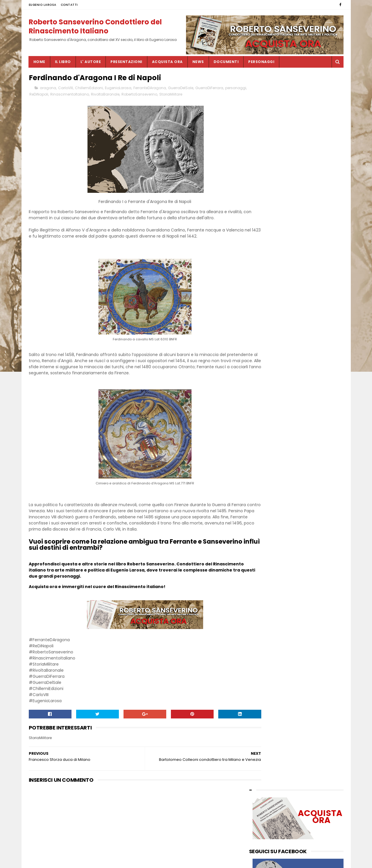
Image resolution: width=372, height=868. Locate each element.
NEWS (198, 62)
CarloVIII (66, 89)
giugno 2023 (261, 332)
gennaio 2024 (263, 302)
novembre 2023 (265, 308)
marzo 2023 (261, 344)
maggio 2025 (262, 255)
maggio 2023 (262, 338)
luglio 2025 (260, 243)
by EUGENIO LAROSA (268, 392)
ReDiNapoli (62, 95)
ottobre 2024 (262, 279)
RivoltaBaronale (128, 95)
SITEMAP (153, 861)
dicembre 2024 (264, 267)
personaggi (40, 95)
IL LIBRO (63, 62)
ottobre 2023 (262, 314)
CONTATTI (69, 5)
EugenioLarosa (118, 89)
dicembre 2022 (264, 362)
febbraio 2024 (263, 297)
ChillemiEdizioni (89, 89)
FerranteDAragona (150, 89)
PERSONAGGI (261, 62)
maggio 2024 (262, 291)
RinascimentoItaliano (93, 95)
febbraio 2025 (263, 261)
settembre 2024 (265, 285)
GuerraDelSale (181, 89)
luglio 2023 (260, 326)
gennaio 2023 (263, 356)
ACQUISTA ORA (167, 62)
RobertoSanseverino (162, 95)
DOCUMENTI (226, 62)
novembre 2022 (265, 367)
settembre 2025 (265, 237)
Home (39, 62)
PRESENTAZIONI (126, 62)
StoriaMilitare (194, 95)
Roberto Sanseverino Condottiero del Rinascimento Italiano (95, 26)
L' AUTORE (91, 62)
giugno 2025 (261, 249)
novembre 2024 (265, 273)
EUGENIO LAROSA (43, 5)
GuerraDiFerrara (209, 89)
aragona (48, 89)
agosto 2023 (261, 320)
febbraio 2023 (263, 350)
